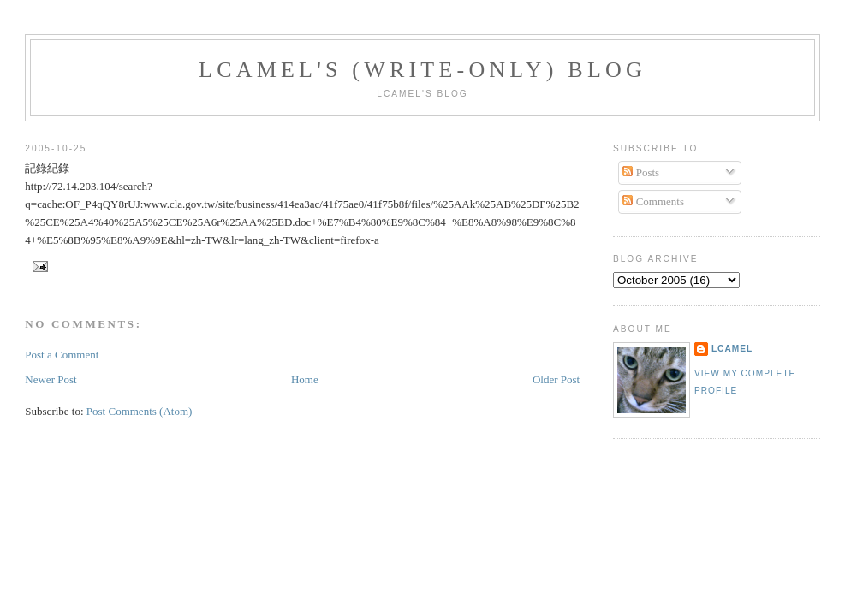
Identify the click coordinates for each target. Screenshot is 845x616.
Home (305, 379)
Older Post (556, 379)
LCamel (732, 349)
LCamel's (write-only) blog (422, 70)
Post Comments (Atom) (140, 411)
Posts (641, 172)
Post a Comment (62, 355)
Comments (653, 201)
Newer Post (51, 379)
